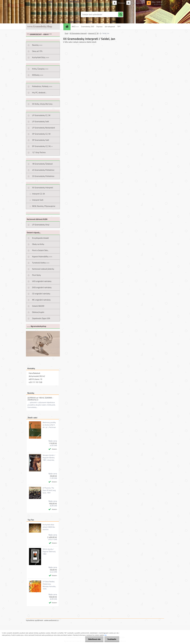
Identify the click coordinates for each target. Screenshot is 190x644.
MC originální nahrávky (41, 300)
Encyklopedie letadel (40, 238)
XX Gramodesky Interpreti (43, 188)
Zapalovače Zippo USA (41, 318)
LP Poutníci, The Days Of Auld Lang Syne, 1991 (49, 490)
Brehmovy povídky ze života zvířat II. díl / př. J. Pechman (49, 425)
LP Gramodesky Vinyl (41, 225)
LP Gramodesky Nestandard (44, 128)
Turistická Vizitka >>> (41, 263)
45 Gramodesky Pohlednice (43, 170)
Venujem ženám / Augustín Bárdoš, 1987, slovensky (49, 458)
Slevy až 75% (37, 51)
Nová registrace (137, 3)
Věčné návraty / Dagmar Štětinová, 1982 (49, 552)
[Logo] (43, 14)
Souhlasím (112, 639)
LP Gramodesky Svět (41, 121)
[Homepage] (68, 26)
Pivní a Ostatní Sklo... (41, 250)
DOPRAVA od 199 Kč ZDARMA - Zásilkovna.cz (40, 399)
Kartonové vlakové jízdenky (43, 269)
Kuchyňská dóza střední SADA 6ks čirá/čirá (49, 527)
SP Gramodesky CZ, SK (41, 134)
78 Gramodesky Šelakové (42, 164)
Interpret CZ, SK (38, 194)
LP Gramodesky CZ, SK (41, 115)
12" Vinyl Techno (39, 152)
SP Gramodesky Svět (41, 140)
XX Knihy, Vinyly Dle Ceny (42, 104)
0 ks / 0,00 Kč (157, 2)
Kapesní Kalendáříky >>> (42, 256)
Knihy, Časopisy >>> (40, 69)
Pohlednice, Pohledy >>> (42, 86)
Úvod (66, 33)
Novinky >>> (37, 45)
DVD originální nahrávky (42, 287)
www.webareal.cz (51, 620)
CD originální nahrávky (41, 294)
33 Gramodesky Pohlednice (43, 176)
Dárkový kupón (38, 312)
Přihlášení (121, 3)
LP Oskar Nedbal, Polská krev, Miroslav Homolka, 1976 (49, 585)
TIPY (119, 26)
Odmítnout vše (94, 639)
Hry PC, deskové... (39, 92)
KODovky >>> (38, 75)
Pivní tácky (36, 275)
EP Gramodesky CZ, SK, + (42, 146)
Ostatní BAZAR (38, 306)
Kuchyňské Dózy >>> (41, 57)
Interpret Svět (38, 200)
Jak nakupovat (110, 26)
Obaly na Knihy (38, 244)
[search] (120, 15)
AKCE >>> (75, 26)
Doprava (99, 26)
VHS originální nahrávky (42, 281)
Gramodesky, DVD (88, 26)
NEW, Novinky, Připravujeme (44, 206)
